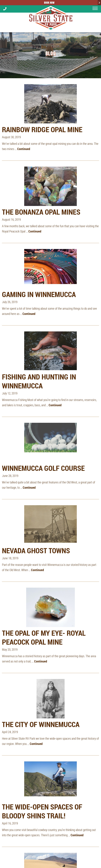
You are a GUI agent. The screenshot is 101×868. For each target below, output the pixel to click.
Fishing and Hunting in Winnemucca (39, 381)
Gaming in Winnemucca (39, 294)
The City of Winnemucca (41, 724)
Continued (24, 149)
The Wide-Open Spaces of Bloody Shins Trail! (42, 811)
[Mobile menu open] (95, 9)
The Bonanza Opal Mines (41, 212)
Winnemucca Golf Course (43, 468)
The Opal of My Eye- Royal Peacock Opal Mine (44, 637)
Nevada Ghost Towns (36, 550)
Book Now (49, 3)
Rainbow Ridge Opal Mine (42, 129)
